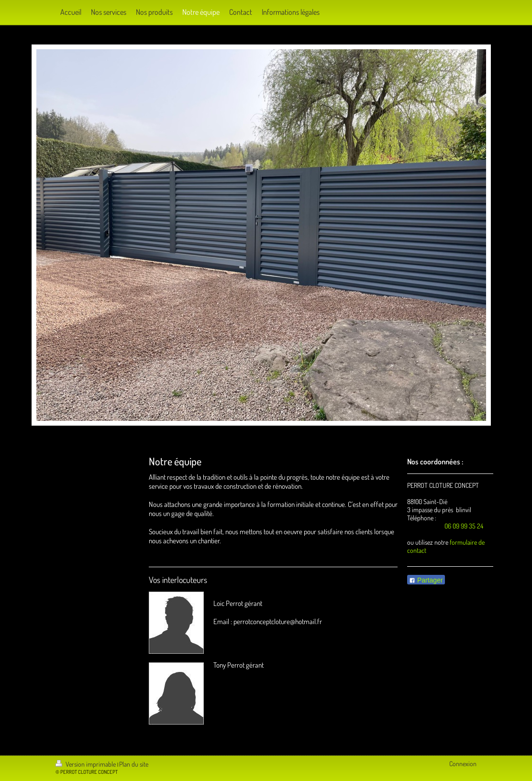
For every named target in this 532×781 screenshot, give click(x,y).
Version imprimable (86, 764)
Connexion (463, 764)
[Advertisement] (261, 554)
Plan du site (134, 764)
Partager (426, 580)
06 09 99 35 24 (464, 526)
